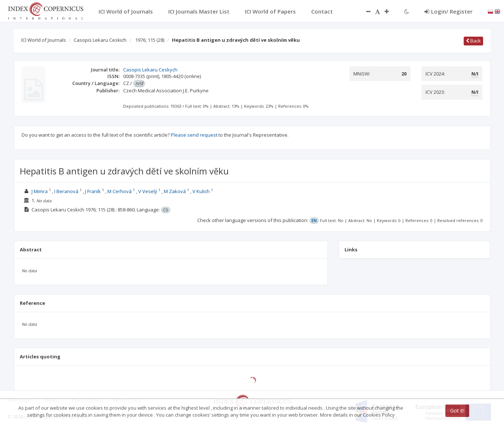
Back (473, 41)
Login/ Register (448, 11)
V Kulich (201, 191)
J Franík (93, 191)
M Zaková (175, 191)
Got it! (457, 411)
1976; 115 (150, 40)
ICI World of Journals (44, 40)
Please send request (194, 135)
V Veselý (148, 191)
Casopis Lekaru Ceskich (100, 40)
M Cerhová (119, 191)
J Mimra (40, 191)
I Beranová (66, 191)
